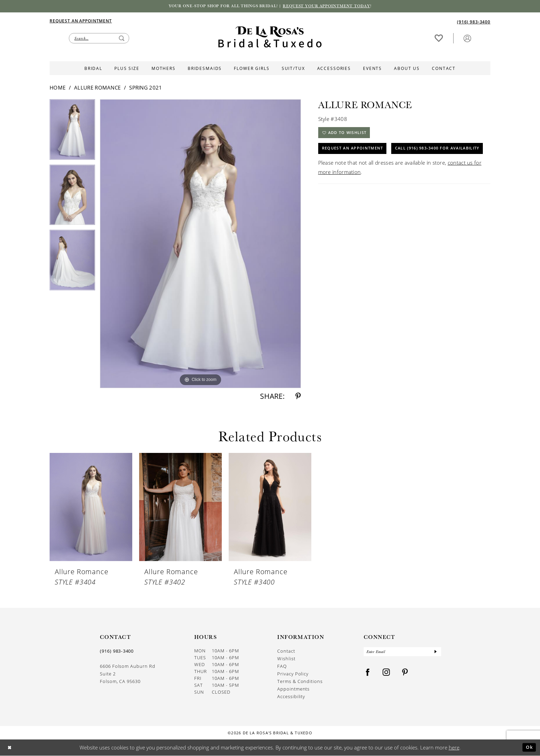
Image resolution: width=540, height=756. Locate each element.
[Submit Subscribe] (435, 653)
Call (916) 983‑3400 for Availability (371, 171)
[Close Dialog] (11, 748)
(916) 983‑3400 (117, 652)
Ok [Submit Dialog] (528, 748)
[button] (467, 39)
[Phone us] (474, 22)
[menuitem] (160, 21)
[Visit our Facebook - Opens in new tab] (368, 675)
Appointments (293, 689)
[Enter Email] (402, 653)
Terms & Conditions (300, 682)
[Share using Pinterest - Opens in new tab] (298, 397)
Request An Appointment (356, 153)
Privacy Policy (293, 674)
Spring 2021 (146, 88)
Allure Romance (97, 88)
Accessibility (291, 697)
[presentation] (91, 508)
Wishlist (286, 659)
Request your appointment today (334, 7)
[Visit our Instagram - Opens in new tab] (386, 675)
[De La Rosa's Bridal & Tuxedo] (270, 38)
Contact (286, 651)
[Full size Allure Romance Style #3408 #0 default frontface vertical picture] (200, 244)
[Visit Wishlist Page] (439, 39)
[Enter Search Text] (99, 39)
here (454, 748)
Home (58, 88)
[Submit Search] (122, 39)
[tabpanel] (72, 133)
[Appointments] (81, 21)
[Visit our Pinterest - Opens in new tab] (405, 675)
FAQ (282, 667)
